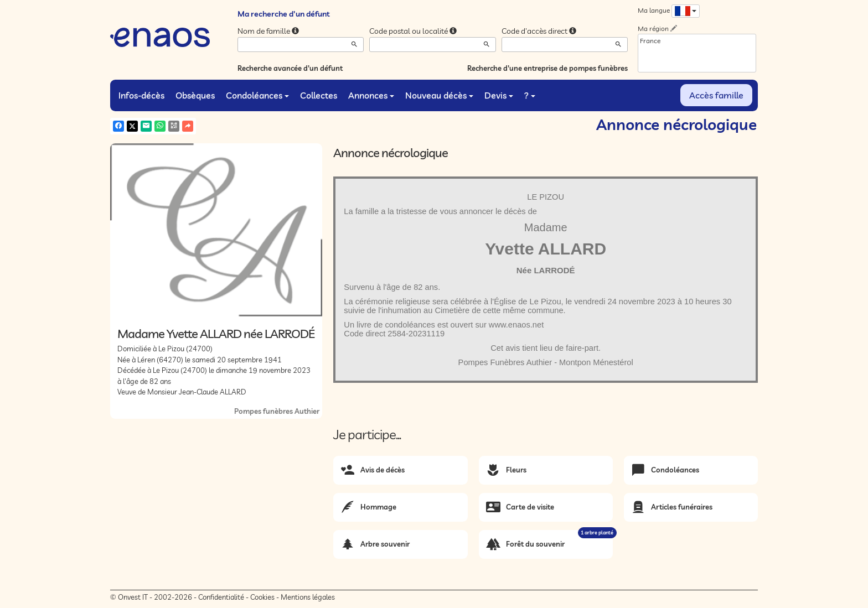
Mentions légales (308, 597)
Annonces (371, 95)
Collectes (319, 95)
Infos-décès (141, 95)
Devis (499, 95)
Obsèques (195, 95)
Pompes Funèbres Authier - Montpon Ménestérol (546, 362)
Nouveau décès (439, 95)
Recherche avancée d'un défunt (290, 68)
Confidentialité (221, 597)
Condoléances (257, 95)
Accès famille (716, 95)
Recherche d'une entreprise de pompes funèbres (547, 68)
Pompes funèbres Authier (277, 411)
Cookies (262, 597)
